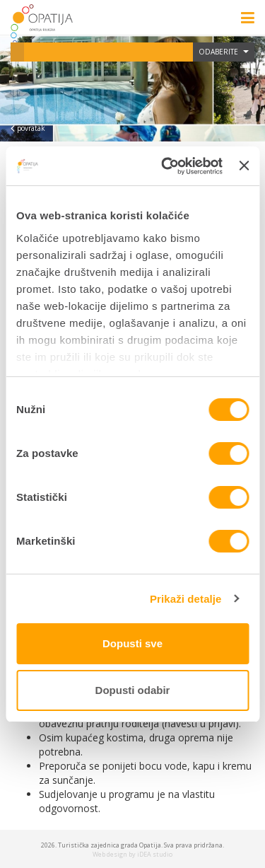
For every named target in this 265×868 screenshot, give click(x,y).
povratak (28, 128)
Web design (110, 854)
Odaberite (224, 52)
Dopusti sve (132, 643)
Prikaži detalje (186, 599)
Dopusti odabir (133, 690)
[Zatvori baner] (244, 166)
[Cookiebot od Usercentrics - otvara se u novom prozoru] (166, 166)
